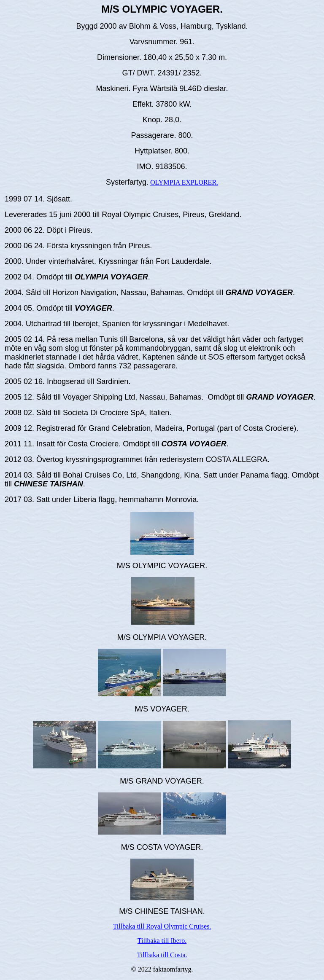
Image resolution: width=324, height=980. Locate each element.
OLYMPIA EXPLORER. (184, 182)
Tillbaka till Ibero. (162, 941)
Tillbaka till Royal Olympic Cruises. (162, 926)
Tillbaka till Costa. (162, 955)
